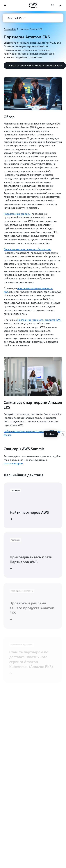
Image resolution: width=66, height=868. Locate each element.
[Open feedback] (63, 434)
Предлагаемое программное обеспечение (27, 249)
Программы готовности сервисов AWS (39, 320)
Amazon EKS (10, 29)
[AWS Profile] (61, 5)
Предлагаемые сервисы (17, 214)
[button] (16, 18)
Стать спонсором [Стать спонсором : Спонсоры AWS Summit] (13, 463)
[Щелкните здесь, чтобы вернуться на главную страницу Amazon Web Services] (33, 5)
